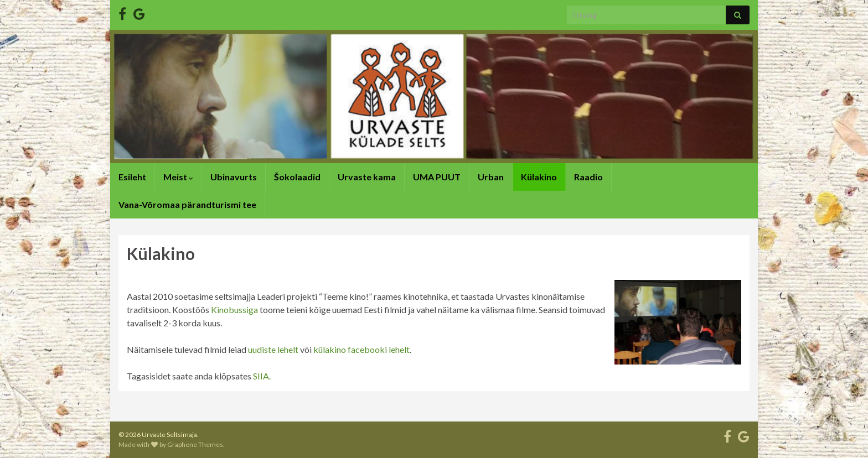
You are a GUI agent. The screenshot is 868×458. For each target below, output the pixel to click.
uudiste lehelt (273, 349)
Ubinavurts (234, 177)
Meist (178, 177)
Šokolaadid (297, 177)
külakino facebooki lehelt (361, 349)
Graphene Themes (195, 444)
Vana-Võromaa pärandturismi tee (187, 204)
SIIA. (262, 376)
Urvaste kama (367, 177)
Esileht (132, 177)
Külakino (539, 177)
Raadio (588, 177)
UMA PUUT (437, 177)
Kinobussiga (234, 309)
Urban (491, 177)
